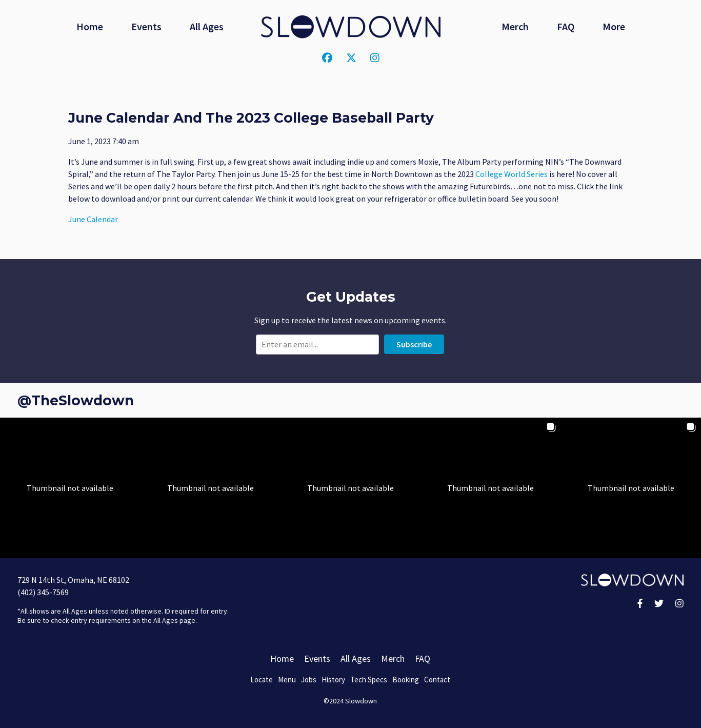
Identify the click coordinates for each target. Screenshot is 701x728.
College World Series (512, 174)
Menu (287, 680)
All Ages (207, 26)
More (614, 26)
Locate (262, 680)
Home (90, 26)
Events (146, 26)
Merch (515, 26)
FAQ (566, 26)
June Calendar (93, 219)
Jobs (309, 680)
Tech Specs (369, 680)
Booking (406, 680)
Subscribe (414, 344)
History (333, 680)
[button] (70, 488)
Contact (437, 680)
